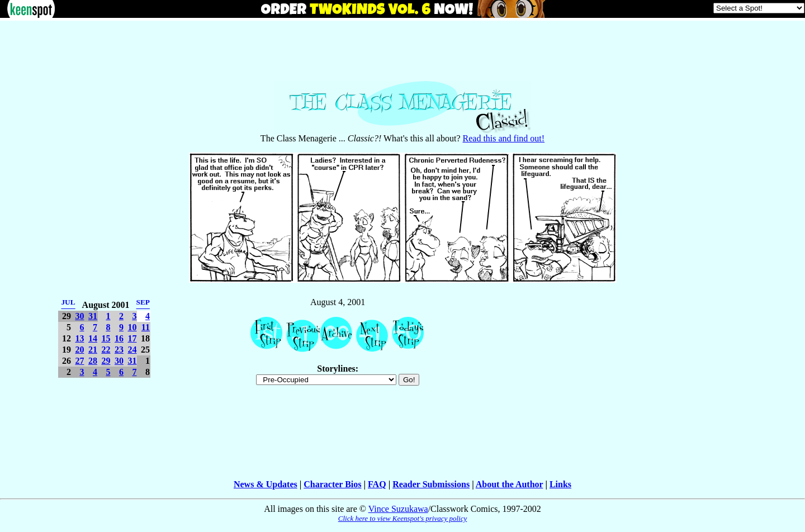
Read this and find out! (504, 138)
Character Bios (332, 484)
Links (560, 484)
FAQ (377, 484)
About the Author (510, 484)
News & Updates (266, 484)
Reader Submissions (431, 484)
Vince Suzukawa (398, 509)
